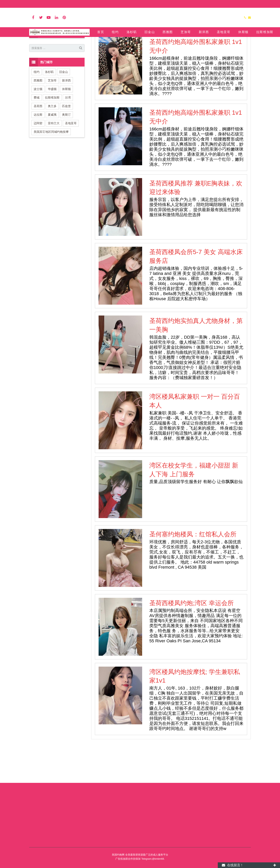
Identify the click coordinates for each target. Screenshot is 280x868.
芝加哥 (52, 117)
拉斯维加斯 (52, 134)
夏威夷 (52, 151)
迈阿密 (38, 160)
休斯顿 (66, 125)
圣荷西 (140, 47)
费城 (37, 134)
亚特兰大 (54, 160)
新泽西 (66, 117)
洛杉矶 (49, 108)
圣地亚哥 (71, 160)
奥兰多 (52, 143)
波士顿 (38, 125)
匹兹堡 (66, 143)
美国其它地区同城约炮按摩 (51, 168)
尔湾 (68, 134)
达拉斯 (38, 151)
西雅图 (38, 117)
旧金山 (63, 108)
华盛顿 (52, 125)
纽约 (37, 108)
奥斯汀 (66, 151)
